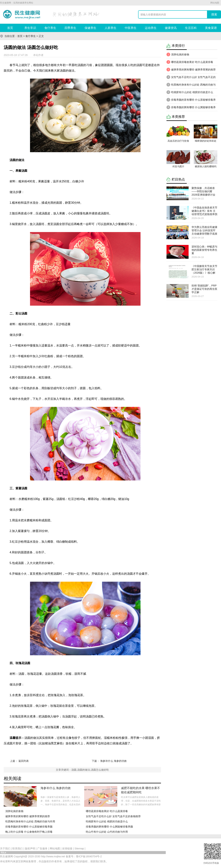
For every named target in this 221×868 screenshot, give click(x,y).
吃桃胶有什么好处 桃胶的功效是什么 (107, 821)
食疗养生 (50, 28)
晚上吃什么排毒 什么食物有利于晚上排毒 (29, 832)
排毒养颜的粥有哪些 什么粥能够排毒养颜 (109, 827)
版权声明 (30, 848)
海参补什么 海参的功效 (113, 761)
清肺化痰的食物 (14, 811)
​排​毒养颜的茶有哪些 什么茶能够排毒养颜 (29, 827)
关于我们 (5, 848)
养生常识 (30, 28)
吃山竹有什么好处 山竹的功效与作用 (107, 832)
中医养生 (131, 28)
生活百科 (191, 28)
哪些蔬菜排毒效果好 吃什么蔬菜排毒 (107, 811)
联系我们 (17, 848)
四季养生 (70, 28)
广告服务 (42, 848)
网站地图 (215, 3)
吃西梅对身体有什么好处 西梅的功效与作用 (30, 821)
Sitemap (79, 848)
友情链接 (67, 848)
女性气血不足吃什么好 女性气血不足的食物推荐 (113, 816)
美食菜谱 (211, 28)
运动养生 (151, 28)
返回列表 (24, 761)
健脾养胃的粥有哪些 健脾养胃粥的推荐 (28, 816)
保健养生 (90, 28)
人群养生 (110, 28)
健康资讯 (171, 28)
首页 (10, 28)
